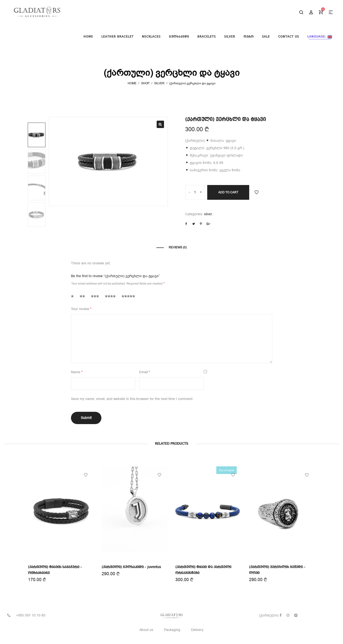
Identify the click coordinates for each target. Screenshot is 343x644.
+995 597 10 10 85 (31, 615)
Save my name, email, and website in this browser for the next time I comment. (132, 399)
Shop (145, 83)
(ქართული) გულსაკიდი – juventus (131, 567)
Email (145, 372)
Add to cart (228, 192)
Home (132, 83)
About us (146, 630)
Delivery (197, 630)
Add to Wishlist (257, 192)
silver (159, 83)
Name (77, 372)
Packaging (172, 630)
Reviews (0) (178, 247)
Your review (81, 309)
